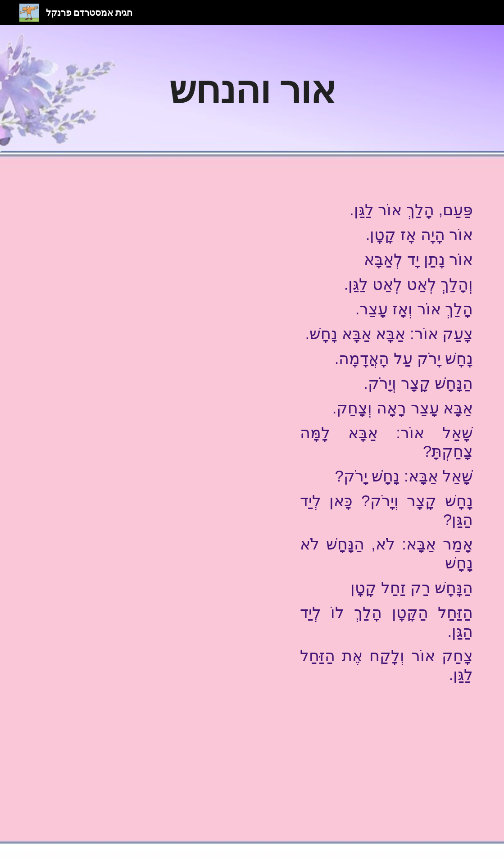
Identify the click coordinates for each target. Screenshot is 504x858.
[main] (252, 89)
